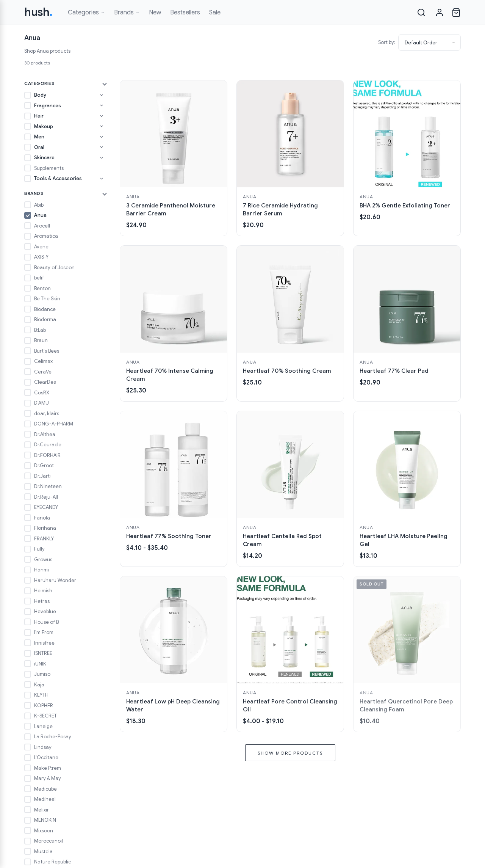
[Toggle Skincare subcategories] (102, 158)
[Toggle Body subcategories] (102, 95)
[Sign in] (440, 13)
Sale (215, 13)
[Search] (421, 13)
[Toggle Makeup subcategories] (102, 126)
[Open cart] (456, 13)
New (155, 13)
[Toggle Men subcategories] (102, 137)
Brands (127, 13)
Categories (86, 13)
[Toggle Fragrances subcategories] (102, 105)
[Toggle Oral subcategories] (102, 147)
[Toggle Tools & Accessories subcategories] (102, 179)
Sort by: (387, 42)
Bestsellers (185, 13)
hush (38, 12)
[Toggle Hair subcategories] (102, 116)
